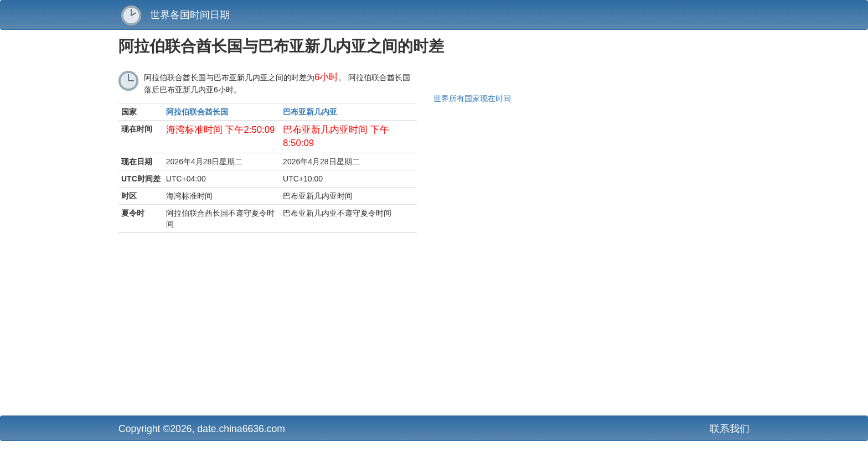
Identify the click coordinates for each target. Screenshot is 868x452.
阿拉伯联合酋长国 (197, 112)
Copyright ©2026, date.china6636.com (202, 429)
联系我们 (730, 429)
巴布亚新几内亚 (310, 112)
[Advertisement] (326, 327)
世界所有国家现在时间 (472, 98)
